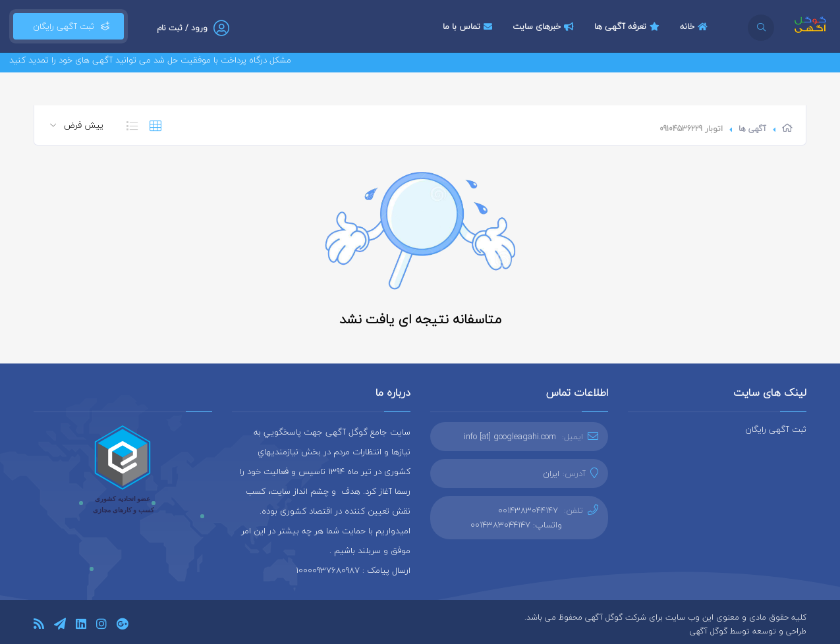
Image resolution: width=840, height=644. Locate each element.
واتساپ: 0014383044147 (516, 525)
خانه (695, 26)
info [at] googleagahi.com (510, 437)
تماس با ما (469, 26)
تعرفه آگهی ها (629, 26)
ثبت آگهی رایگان (69, 26)
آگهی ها (752, 129)
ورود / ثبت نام (182, 28)
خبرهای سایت (545, 26)
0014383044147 (528, 510)
